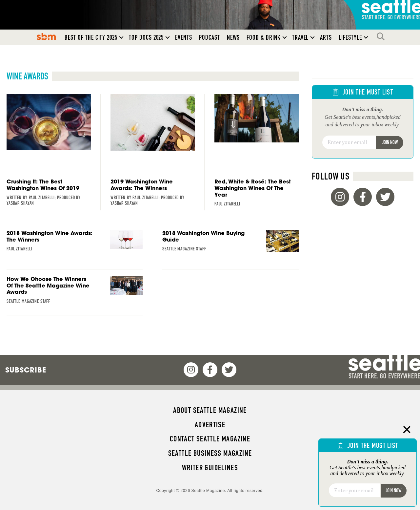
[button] (121, 37)
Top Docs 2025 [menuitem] (146, 37)
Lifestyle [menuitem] (350, 37)
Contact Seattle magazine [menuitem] (210, 439)
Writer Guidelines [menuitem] (210, 468)
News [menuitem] (233, 37)
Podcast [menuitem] (210, 37)
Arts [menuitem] (326, 37)
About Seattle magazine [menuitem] (210, 410)
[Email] (349, 142)
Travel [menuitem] (300, 37)
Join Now (390, 142)
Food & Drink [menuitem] (263, 37)
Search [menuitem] (382, 36)
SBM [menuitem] (46, 36)
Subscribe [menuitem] (26, 370)
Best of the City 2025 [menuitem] (91, 37)
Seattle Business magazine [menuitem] (210, 453)
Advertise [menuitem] (210, 425)
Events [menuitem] (184, 37)
